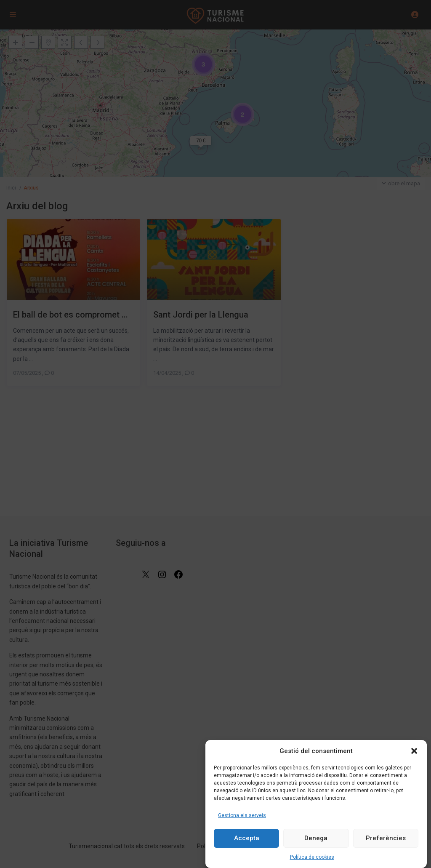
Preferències (386, 838)
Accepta (247, 838)
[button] (414, 751)
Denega (316, 838)
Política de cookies (312, 857)
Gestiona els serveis (242, 815)
